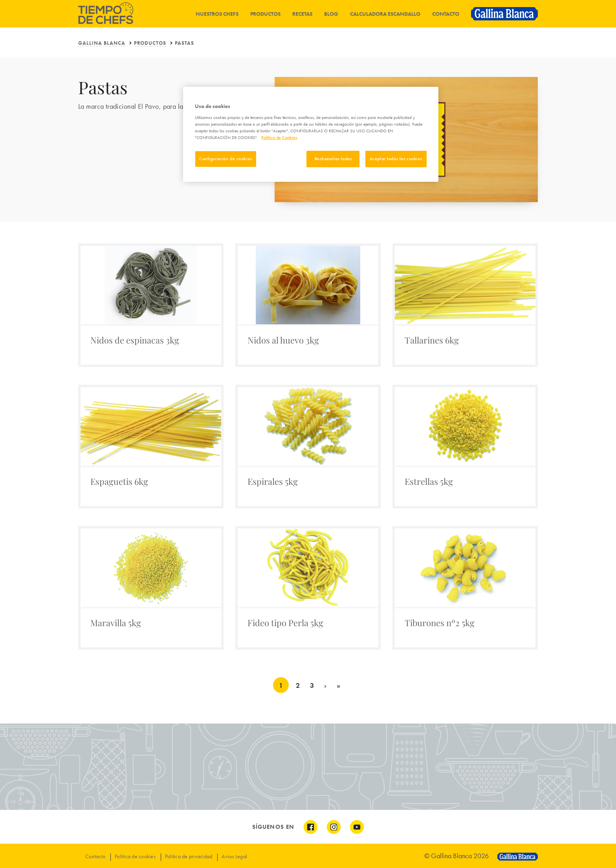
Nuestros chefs (217, 14)
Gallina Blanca (102, 43)
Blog (331, 14)
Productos (265, 14)
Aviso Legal (234, 856)
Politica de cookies (135, 856)
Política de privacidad (189, 856)
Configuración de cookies (226, 159)
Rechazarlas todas (333, 159)
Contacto (446, 14)
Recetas (302, 14)
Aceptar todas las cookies (396, 159)
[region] (311, 134)
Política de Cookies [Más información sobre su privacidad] (279, 137)
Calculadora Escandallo (385, 14)
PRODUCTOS (150, 43)
